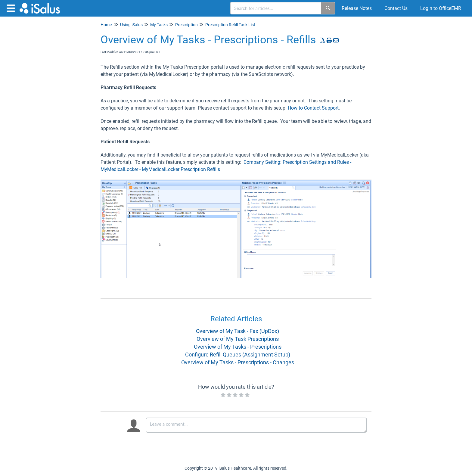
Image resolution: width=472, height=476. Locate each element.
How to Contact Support (313, 108)
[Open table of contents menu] (12, 7)
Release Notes (357, 8)
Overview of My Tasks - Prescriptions (238, 347)
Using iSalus (131, 25)
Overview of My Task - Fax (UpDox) (238, 331)
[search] (276, 8)
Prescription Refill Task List (230, 25)
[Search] (328, 8)
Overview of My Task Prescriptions (238, 339)
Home (106, 25)
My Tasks (159, 25)
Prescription (186, 25)
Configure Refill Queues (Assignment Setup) (238, 355)
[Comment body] (256, 425)
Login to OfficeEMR (441, 8)
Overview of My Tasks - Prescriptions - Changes (238, 362)
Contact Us (396, 8)
